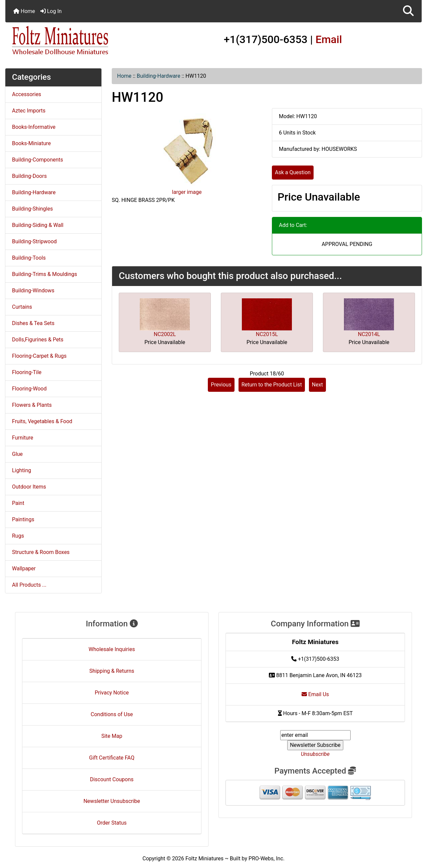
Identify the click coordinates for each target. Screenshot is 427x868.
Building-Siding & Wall (38, 225)
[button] (408, 11)
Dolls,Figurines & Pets (38, 340)
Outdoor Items (29, 487)
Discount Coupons (112, 779)
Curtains (22, 307)
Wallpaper (24, 568)
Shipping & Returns (112, 671)
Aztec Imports (29, 111)
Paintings (23, 519)
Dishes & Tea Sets (33, 323)
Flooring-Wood (29, 389)
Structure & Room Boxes (41, 552)
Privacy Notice (112, 693)
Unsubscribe (315, 754)
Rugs (18, 536)
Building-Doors (29, 176)
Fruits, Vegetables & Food (42, 421)
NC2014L (369, 334)
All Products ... (29, 585)
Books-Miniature (31, 143)
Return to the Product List (272, 385)
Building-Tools (29, 258)
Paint (18, 503)
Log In (51, 11)
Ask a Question (293, 172)
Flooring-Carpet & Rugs (39, 356)
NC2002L (165, 334)
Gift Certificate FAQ (112, 758)
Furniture (23, 438)
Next (317, 385)
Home (24, 11)
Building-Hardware (159, 76)
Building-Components (38, 160)
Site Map (112, 736)
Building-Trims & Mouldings (45, 274)
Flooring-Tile (27, 372)
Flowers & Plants (32, 405)
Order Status (112, 823)
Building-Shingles (32, 209)
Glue (17, 454)
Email (329, 39)
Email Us (315, 694)
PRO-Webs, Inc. (267, 858)
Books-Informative (34, 127)
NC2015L (267, 334)
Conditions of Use (112, 714)
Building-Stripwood (34, 241)
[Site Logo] (75, 41)
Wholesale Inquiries (112, 649)
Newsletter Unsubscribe (112, 801)
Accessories (27, 94)
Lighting (22, 470)
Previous (221, 385)
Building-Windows (33, 291)
